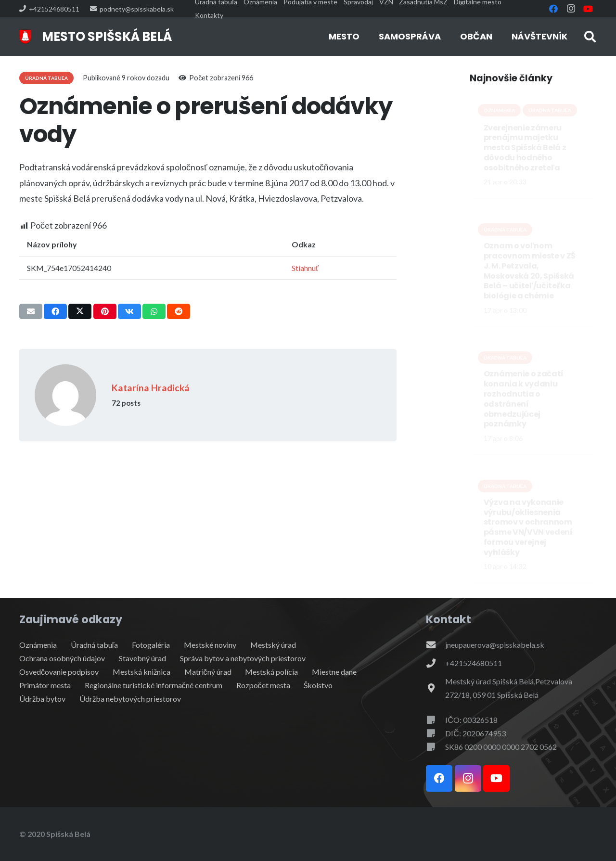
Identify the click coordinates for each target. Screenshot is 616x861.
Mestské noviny (210, 645)
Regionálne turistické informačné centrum (154, 685)
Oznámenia (38, 645)
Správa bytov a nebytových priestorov (243, 658)
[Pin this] (105, 311)
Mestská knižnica (141, 672)
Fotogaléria (151, 645)
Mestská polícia (271, 672)
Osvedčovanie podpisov (59, 672)
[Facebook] (553, 9)
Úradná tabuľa (95, 645)
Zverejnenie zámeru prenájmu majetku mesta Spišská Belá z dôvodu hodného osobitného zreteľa (525, 147)
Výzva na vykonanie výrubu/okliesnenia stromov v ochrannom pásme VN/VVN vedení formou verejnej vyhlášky (528, 527)
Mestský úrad (273, 645)
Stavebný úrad (142, 658)
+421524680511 (474, 663)
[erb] (25, 37)
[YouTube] (588, 9)
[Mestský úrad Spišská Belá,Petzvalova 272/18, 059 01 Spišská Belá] (436, 688)
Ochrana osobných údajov (62, 658)
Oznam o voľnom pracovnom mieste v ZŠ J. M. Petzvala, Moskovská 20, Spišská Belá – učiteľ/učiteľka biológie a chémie (530, 271)
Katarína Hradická (151, 388)
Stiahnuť (305, 268)
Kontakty (209, 15)
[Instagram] (571, 9)
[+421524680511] (436, 663)
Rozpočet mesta (263, 685)
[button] (590, 37)
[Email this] (31, 311)
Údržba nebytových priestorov (130, 699)
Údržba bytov (42, 699)
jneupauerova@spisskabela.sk (495, 645)
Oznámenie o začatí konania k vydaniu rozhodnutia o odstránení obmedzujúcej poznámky (524, 399)
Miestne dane (334, 672)
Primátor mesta (45, 685)
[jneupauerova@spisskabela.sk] (436, 645)
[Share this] (55, 311)
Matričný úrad (208, 672)
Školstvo (318, 685)
